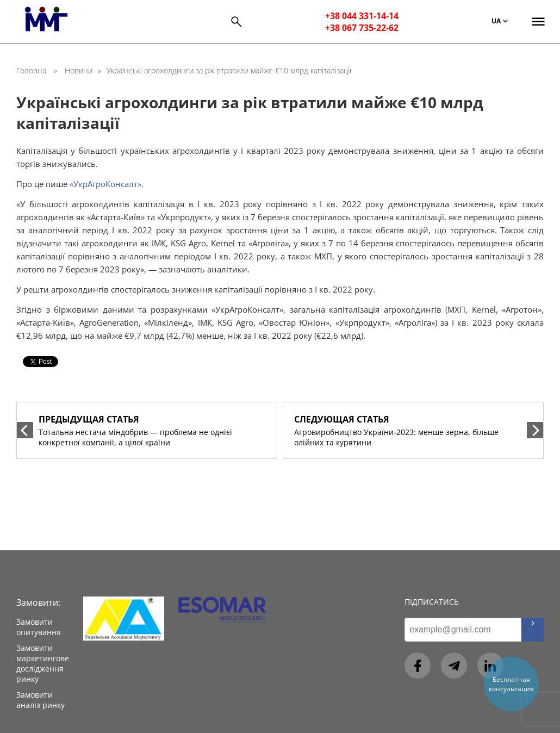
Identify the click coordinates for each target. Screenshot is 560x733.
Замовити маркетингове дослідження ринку (43, 663)
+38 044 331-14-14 (362, 16)
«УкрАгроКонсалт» (105, 184)
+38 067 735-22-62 (362, 28)
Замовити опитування (39, 627)
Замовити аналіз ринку (41, 700)
